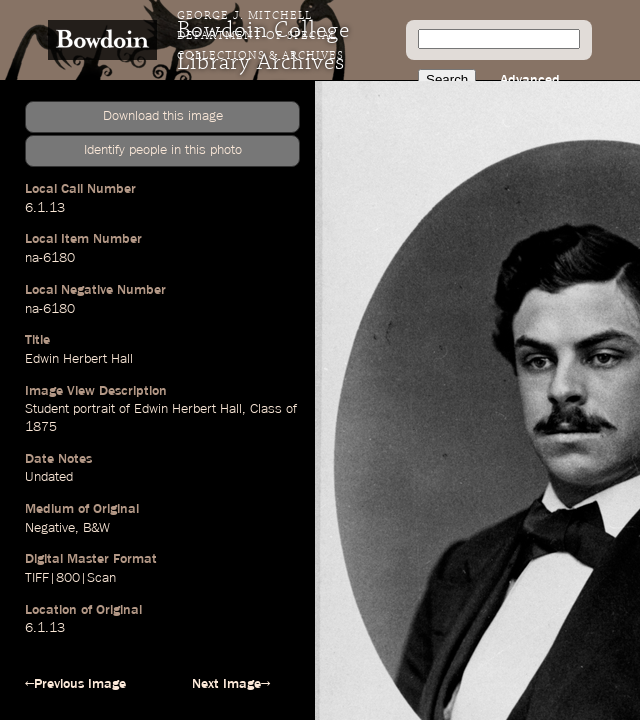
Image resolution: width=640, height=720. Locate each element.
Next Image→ (231, 684)
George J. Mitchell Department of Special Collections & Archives (260, 36)
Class (266, 409)
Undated (49, 477)
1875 (41, 427)
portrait (94, 409)
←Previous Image (75, 684)
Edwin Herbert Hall (79, 359)
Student (47, 409)
